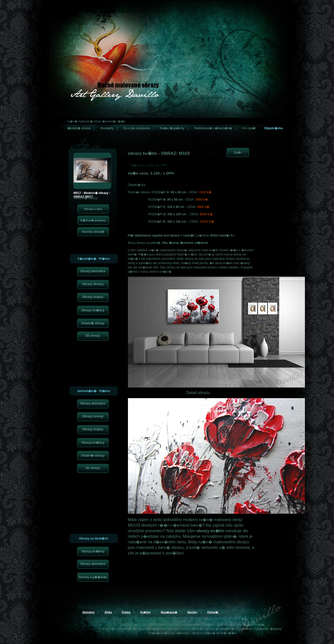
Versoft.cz (162, 625)
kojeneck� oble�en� (219, 629)
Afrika (108, 612)
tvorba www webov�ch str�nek (193, 625)
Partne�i (213, 612)
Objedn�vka (273, 128)
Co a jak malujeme (137, 128)
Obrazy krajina (93, 297)
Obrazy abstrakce (93, 271)
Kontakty (107, 128)
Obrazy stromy (93, 416)
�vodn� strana (79, 128)
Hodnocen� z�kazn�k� (213, 128)
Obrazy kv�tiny (93, 310)
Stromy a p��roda (93, 577)
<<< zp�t (249, 128)
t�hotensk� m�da (146, 629)
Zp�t (238, 153)
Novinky (192, 612)
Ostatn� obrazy (93, 323)
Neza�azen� (169, 612)
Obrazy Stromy (93, 284)
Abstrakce (88, 612)
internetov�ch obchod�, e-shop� (240, 625)
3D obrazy (93, 336)
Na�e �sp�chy (172, 128)
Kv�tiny (146, 612)
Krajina (126, 612)
